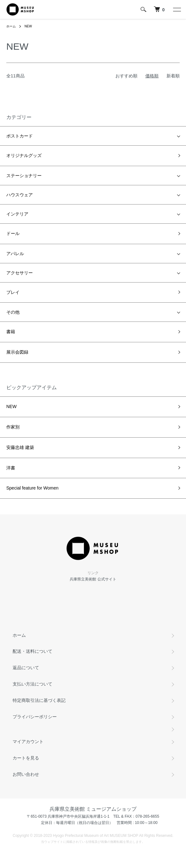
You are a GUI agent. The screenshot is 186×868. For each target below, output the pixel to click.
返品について (26, 668)
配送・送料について (32, 651)
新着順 (173, 76)
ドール (13, 233)
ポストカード (20, 136)
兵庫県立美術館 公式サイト (93, 579)
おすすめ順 (126, 76)
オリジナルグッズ (24, 155)
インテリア (17, 214)
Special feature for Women (32, 488)
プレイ (13, 292)
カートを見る (26, 758)
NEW (28, 26)
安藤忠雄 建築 (20, 447)
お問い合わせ (26, 774)
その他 (13, 312)
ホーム (11, 26)
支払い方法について (32, 684)
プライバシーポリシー (35, 717)
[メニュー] (177, 9)
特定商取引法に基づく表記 (39, 700)
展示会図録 (17, 352)
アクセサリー (20, 273)
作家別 (13, 427)
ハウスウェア (20, 195)
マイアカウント (28, 742)
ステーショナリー (24, 176)
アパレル (15, 254)
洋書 (11, 468)
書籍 (11, 332)
